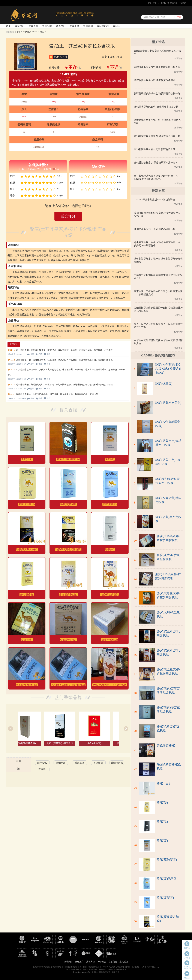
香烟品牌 (47, 26)
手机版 (163, 3)
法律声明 (90, 962)
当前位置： (11, 32)
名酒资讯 (61, 26)
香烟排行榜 (103, 26)
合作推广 (79, 962)
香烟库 (116, 26)
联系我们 (113, 962)
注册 (155, 3)
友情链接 (102, 962)
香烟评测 (88, 26)
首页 (8, 26)
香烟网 (20, 32)
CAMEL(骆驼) (39, 32)
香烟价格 (74, 26)
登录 (150, 3)
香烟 (18, 761)
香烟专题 (33, 26)
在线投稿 (174, 3)
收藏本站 (182, 3)
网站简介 (68, 962)
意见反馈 (124, 962)
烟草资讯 (20, 26)
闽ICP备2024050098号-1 (82, 972)
